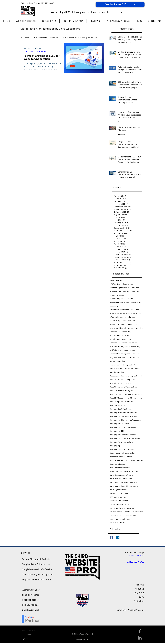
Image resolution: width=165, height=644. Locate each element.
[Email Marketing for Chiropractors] (38, 574)
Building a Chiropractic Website (124, 482)
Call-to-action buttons (119, 504)
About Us (140, 589)
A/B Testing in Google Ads (121, 284)
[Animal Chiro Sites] (31, 590)
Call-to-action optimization (122, 508)
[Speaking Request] (31, 600)
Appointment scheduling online (123, 343)
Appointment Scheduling (121, 332)
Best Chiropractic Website (121, 383)
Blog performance (117, 405)
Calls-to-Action (116, 515)
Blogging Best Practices (120, 409)
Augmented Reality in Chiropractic (125, 358)
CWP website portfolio (120, 501)
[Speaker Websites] (31, 595)
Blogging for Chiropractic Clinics (124, 416)
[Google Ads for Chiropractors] (36, 564)
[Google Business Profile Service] (37, 569)
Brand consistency (118, 464)
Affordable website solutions (122, 317)
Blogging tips (116, 446)
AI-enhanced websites (119, 302)
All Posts (25, 38)
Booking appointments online (123, 453)
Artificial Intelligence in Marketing (125, 347)
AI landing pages (117, 295)
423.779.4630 (47, 3)
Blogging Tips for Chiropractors (123, 413)
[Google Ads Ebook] (31, 610)
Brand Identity (137, 460)
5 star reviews (116, 280)
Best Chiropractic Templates (122, 380)
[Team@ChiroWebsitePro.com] (129, 610)
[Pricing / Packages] (31, 605)
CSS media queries (118, 497)
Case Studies (131, 515)
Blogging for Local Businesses (123, 427)
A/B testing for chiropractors (122, 291)
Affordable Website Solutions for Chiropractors (127, 313)
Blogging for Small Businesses (123, 435)
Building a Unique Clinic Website (124, 486)
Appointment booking (119, 335)
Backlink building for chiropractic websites (127, 376)
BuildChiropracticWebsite (121, 479)
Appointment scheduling (120, 339)
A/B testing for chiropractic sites (124, 288)
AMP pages (136, 302)
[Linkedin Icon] (140, 638)
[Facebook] (111, 537)
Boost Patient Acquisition (121, 457)
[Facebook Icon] (140, 631)
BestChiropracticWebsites (121, 402)
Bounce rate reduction (119, 460)
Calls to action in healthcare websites (126, 512)
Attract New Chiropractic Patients (124, 354)
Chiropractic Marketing (46, 38)
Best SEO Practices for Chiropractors (126, 398)
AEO (138, 291)
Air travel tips (116, 321)
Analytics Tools (130, 321)
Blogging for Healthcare (120, 424)
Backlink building (117, 372)
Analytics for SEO (117, 324)
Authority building (117, 361)
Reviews (140, 585)
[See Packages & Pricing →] (120, 4)
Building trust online (118, 490)
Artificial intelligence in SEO (122, 350)
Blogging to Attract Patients (122, 449)
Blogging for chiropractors (121, 442)
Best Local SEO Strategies (121, 391)
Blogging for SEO (117, 431)
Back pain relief (116, 369)
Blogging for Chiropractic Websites (125, 420)
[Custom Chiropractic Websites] (37, 559)
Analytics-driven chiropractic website (126, 328)
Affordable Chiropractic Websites (124, 310)
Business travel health (119, 493)
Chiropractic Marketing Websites (80, 38)
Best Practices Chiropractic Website (126, 394)
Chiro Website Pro (117, 523)
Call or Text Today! (135, 553)
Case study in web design (121, 519)
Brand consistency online (121, 468)
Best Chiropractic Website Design (125, 387)
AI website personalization (121, 299)
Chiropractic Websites (35, 51)
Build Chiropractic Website (121, 475)
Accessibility (115, 306)
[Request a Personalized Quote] (36, 580)
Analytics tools (133, 324)
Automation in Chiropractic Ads (123, 365)
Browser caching (131, 471)
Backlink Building (132, 369)
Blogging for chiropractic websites (125, 438)
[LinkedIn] (118, 537)
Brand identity (116, 471)
